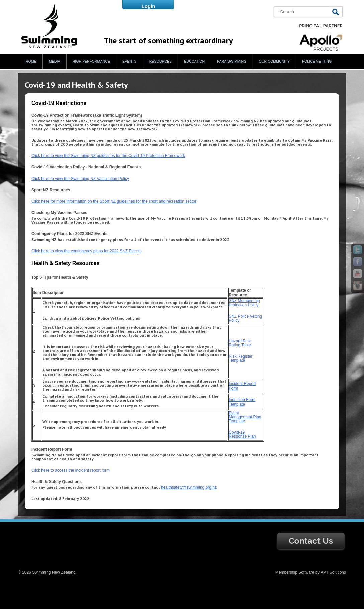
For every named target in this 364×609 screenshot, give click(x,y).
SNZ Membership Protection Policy (244, 303)
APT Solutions (333, 572)
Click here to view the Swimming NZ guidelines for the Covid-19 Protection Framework (108, 156)
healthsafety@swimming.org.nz (189, 487)
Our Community (274, 61)
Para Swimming (232, 61)
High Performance (92, 61)
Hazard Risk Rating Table (240, 343)
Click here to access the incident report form (71, 470)
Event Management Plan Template (245, 417)
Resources (161, 61)
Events (130, 61)
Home (31, 61)
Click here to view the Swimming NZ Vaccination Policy (80, 179)
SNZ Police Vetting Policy (245, 318)
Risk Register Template (240, 358)
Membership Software (295, 572)
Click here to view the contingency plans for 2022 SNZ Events (86, 251)
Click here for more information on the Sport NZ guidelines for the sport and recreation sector (114, 201)
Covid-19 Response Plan (242, 434)
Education (194, 61)
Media (55, 61)
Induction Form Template (242, 402)
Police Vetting (317, 61)
